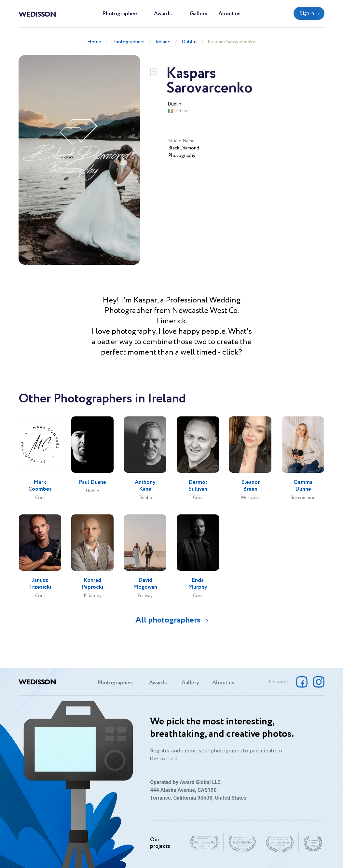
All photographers (168, 620)
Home (94, 42)
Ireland (163, 42)
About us (229, 14)
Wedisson (37, 14)
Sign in (307, 13)
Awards (163, 14)
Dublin (189, 42)
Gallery (199, 14)
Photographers (120, 14)
